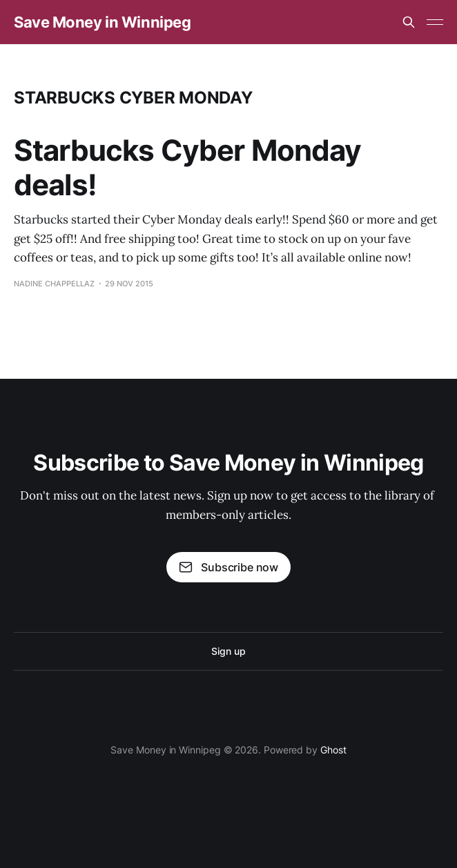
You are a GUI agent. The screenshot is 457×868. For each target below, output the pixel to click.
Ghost (333, 750)
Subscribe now (228, 567)
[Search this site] (409, 22)
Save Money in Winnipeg (102, 22)
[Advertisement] (228, 148)
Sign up (228, 651)
